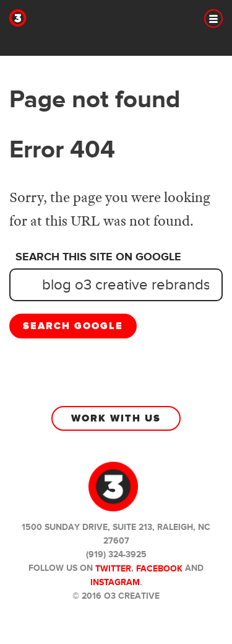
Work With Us (116, 418)
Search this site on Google (98, 257)
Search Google (73, 326)
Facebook (159, 569)
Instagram (115, 582)
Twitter (113, 569)
